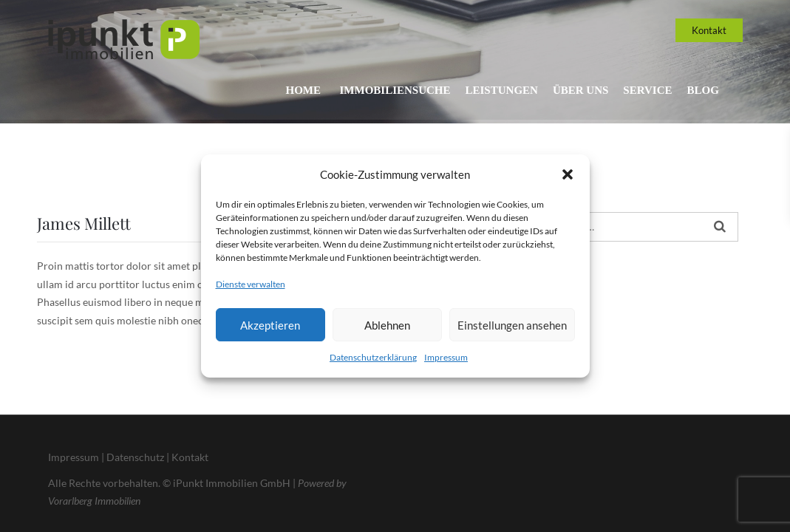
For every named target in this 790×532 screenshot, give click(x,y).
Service (645, 90)
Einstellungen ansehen (512, 325)
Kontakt (709, 30)
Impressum (446, 357)
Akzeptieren (270, 325)
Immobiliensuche (386, 90)
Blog (703, 90)
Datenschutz (135, 457)
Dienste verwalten (251, 284)
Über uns (576, 90)
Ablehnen (387, 325)
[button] (568, 174)
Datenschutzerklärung (373, 357)
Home (294, 90)
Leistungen (495, 90)
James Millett (84, 223)
